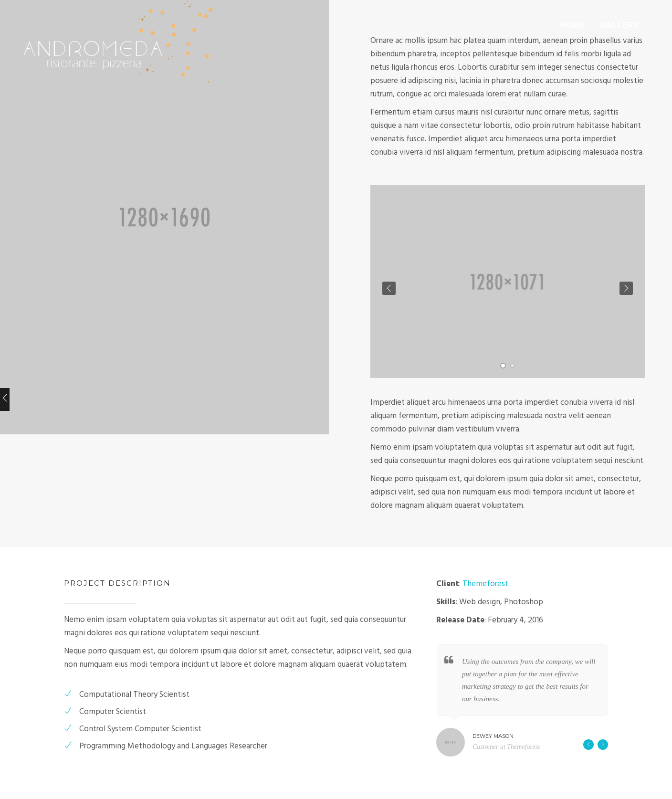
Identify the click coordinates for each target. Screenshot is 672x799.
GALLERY (619, 25)
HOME (572, 25)
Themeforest (485, 584)
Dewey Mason (493, 736)
